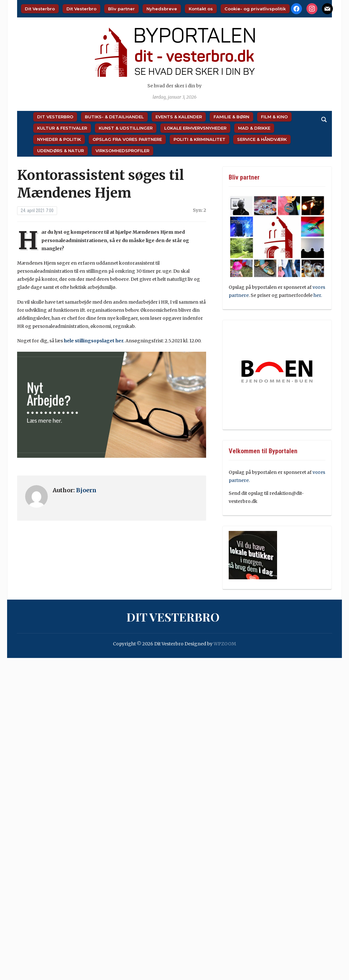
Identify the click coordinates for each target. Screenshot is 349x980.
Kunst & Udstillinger (126, 128)
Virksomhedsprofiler (122, 151)
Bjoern (86, 490)
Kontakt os (201, 9)
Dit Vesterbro (40, 9)
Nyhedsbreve (162, 9)
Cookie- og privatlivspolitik (255, 9)
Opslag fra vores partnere (127, 139)
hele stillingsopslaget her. (94, 341)
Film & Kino (274, 117)
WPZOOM (225, 644)
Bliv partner (121, 9)
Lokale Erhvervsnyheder (195, 128)
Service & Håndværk (262, 139)
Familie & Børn (231, 117)
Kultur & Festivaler (62, 128)
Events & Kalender (179, 117)
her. (318, 295)
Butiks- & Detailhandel (114, 117)
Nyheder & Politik (59, 139)
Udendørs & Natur (60, 151)
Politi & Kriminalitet (199, 139)
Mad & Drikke (254, 128)
